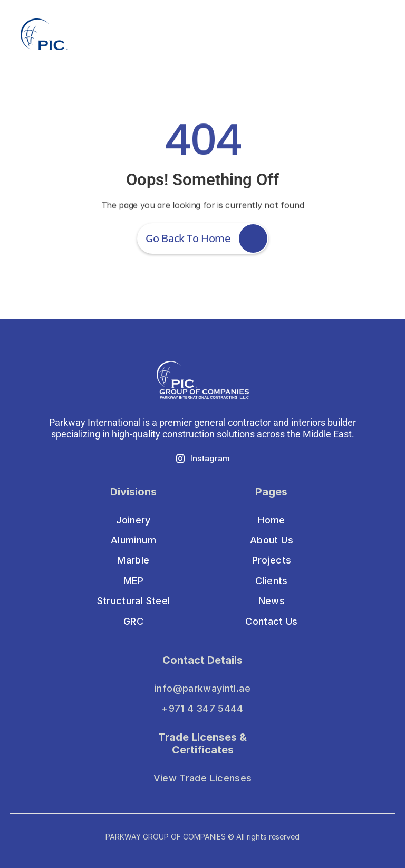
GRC (133, 621)
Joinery (133, 520)
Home (271, 520)
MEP (133, 581)
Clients (272, 581)
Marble (133, 560)
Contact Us (272, 621)
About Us (272, 540)
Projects (272, 560)
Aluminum (133, 540)
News (272, 601)
